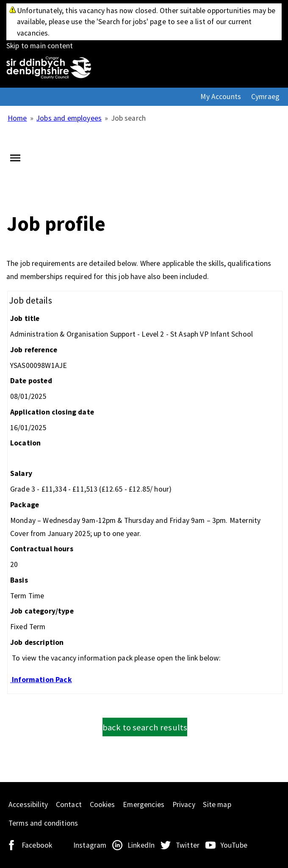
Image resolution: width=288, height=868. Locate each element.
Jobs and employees (69, 118)
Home (17, 118)
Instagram (90, 845)
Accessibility (28, 804)
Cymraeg (265, 97)
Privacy (184, 804)
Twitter (188, 845)
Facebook (37, 845)
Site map (217, 804)
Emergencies (144, 804)
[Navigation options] (15, 160)
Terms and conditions (43, 823)
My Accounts (221, 97)
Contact (69, 804)
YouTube (234, 845)
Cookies (102, 804)
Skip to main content (144, 27)
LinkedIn (141, 845)
